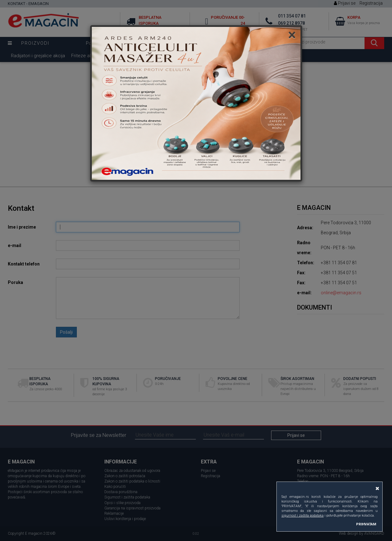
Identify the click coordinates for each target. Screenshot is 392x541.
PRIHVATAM (366, 524)
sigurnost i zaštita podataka (303, 516)
